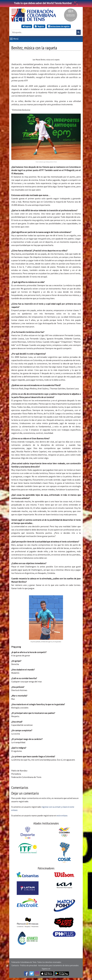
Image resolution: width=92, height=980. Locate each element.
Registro (39, 26)
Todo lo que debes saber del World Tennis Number (46, 3)
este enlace (62, 815)
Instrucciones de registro (59, 26)
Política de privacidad (29, 965)
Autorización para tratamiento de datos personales (58, 965)
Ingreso (27, 26)
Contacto (15, 965)
